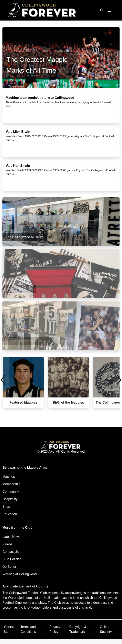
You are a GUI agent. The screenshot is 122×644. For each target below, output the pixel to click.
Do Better (9, 567)
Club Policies (12, 559)
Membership (11, 484)
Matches (9, 477)
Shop (6, 507)
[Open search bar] (102, 10)
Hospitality (10, 499)
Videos (7, 544)
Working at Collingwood (20, 574)
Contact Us (11, 552)
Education (10, 514)
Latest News (11, 537)
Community (11, 492)
